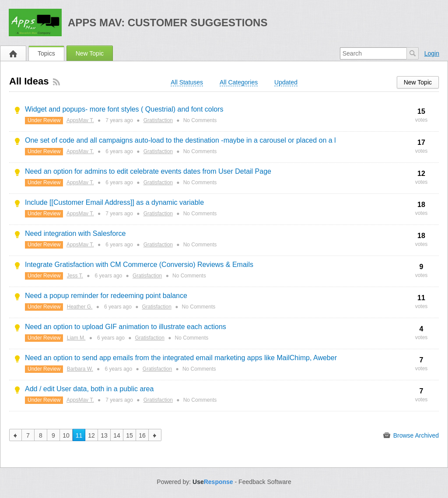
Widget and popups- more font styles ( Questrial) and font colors (124, 109)
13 (104, 435)
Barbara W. (80, 369)
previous (16, 435)
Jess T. (75, 276)
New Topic (90, 53)
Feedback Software (265, 482)
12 (91, 435)
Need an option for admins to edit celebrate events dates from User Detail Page (148, 171)
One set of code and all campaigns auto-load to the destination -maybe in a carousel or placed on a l (180, 140)
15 (129, 435)
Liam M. (76, 338)
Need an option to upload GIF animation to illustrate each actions (126, 327)
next (155, 435)
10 (66, 435)
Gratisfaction (158, 120)
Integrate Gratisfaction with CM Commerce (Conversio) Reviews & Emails (139, 265)
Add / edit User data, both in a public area (89, 389)
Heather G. (80, 307)
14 (117, 435)
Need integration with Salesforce (75, 233)
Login (432, 53)
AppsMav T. (80, 120)
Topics (46, 53)
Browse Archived (411, 435)
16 (142, 435)
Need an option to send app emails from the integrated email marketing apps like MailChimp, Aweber (181, 358)
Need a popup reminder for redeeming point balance (106, 296)
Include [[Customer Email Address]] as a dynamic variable (114, 202)
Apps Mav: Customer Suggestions (168, 23)
